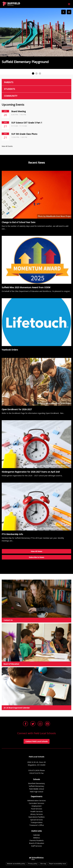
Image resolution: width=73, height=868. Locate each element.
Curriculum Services (37, 803)
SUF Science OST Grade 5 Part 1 (27, 123)
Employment (37, 806)
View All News (36, 551)
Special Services (37, 820)
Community (11, 96)
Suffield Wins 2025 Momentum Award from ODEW (26, 287)
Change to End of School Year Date (19, 222)
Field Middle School (36, 789)
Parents (9, 82)
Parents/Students (37, 840)
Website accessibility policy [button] (16, 864)
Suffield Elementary (36, 786)
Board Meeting (19, 111)
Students (9, 89)
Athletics (37, 838)
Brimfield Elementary (37, 783)
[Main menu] (69, 4)
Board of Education (37, 843)
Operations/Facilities (36, 817)
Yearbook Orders (10, 350)
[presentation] (64, 12)
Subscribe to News (36, 557)
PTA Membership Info (12, 534)
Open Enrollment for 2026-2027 (17, 409)
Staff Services (36, 846)
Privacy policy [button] (33, 864)
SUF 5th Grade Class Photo (24, 134)
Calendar (36, 835)
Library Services (36, 814)
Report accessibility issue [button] (58, 864)
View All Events (7, 146)
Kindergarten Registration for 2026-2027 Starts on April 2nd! (31, 472)
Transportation (36, 822)
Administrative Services (37, 800)
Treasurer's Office (37, 825)
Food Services (37, 809)
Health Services (36, 811)
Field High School (36, 792)
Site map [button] (43, 864)
